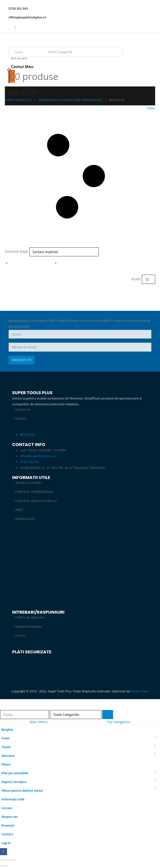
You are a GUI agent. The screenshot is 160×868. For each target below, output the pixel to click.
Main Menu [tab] (39, 722)
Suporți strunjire (14, 782)
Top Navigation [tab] (118, 722)
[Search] (81, 52)
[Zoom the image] (73, 535)
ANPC (19, 510)
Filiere (6, 765)
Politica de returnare (30, 618)
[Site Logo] (18, 44)
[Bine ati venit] (80, 65)
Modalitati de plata (29, 627)
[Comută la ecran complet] (6, 860)
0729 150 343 (29, 462)
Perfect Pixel (140, 692)
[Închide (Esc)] (15, 860)
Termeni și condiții (28, 483)
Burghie (7, 730)
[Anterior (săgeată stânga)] (2, 866)
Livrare (20, 636)
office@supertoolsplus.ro (38, 456)
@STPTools (28, 435)
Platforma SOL (25, 519)
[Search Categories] (61, 52)
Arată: (136, 279)
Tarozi (6, 747)
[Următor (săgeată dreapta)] (6, 866)
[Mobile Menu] (10, 38)
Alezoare (8, 756)
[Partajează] (10, 860)
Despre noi (23, 410)
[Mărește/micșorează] (2, 860)
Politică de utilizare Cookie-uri (36, 501)
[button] (80, 176)
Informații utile (13, 800)
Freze (6, 739)
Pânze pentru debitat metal (22, 791)
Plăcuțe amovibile (15, 773)
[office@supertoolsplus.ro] (80, 17)
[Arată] (148, 279)
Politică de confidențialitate (35, 492)
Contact (21, 418)
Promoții (8, 826)
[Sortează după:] (64, 252)
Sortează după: (17, 251)
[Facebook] (16, 27)
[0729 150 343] (80, 9)
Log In (6, 843)
